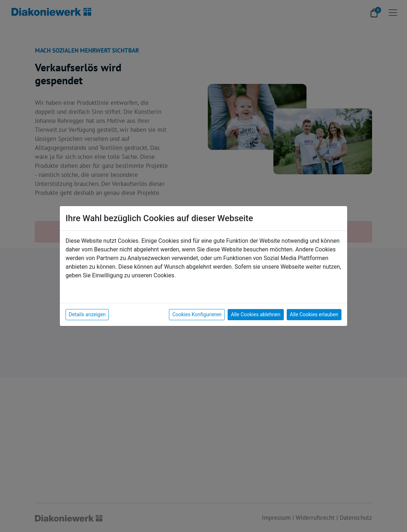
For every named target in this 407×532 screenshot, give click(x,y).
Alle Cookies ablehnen (256, 314)
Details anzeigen (87, 314)
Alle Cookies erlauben (314, 314)
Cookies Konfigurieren (197, 314)
